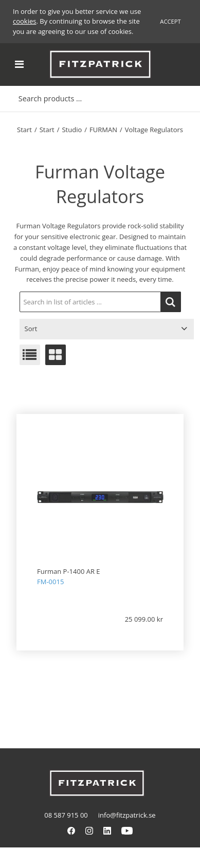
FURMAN (103, 130)
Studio (72, 130)
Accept (170, 21)
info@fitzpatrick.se (127, 815)
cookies (24, 21)
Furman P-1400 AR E (69, 571)
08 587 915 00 (66, 815)
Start (24, 130)
